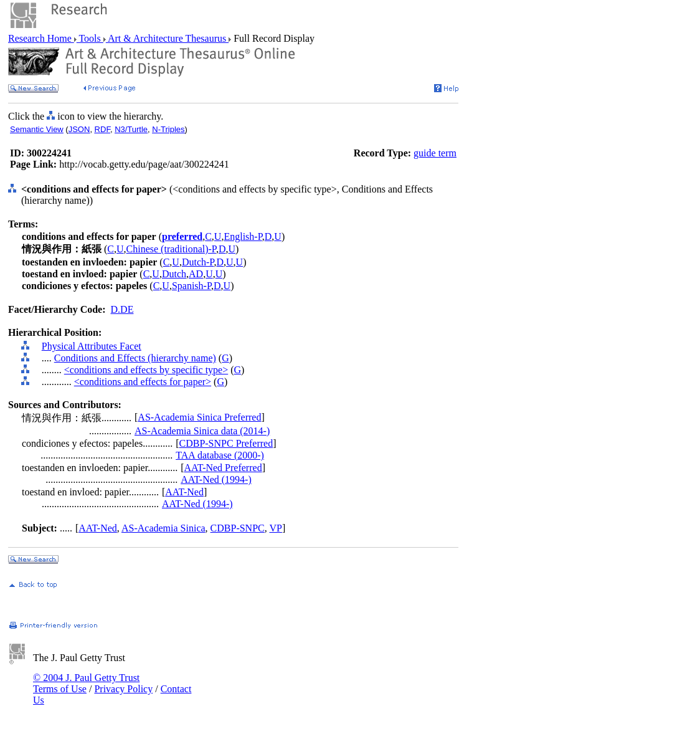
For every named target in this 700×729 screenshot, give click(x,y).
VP (275, 528)
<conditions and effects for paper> (143, 382)
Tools (90, 38)
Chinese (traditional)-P (171, 249)
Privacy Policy (123, 689)
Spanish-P (192, 286)
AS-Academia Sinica (163, 528)
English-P (243, 236)
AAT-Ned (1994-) (216, 479)
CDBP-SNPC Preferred (226, 443)
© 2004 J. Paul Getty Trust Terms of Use (86, 683)
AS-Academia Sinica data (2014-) (202, 431)
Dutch (174, 274)
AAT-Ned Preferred (223, 468)
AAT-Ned (184, 492)
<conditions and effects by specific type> (146, 370)
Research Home (41, 38)
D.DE (122, 309)
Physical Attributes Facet (92, 346)
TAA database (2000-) (220, 455)
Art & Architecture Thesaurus (167, 38)
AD (196, 274)
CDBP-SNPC (238, 528)
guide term (435, 153)
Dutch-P (198, 262)
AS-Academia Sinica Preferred (199, 417)
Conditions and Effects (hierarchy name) (135, 358)
